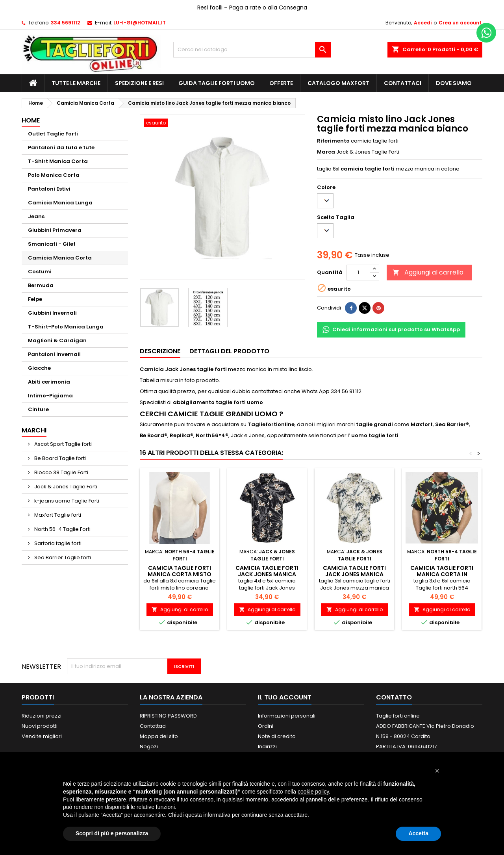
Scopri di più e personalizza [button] (112, 833)
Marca (326, 152)
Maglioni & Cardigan (57, 340)
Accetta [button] (418, 833)
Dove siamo (454, 83)
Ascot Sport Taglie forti (62, 444)
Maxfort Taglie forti (57, 515)
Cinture (38, 409)
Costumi (40, 272)
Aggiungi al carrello (428, 272)
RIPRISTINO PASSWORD (168, 716)
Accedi (423, 23)
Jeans (36, 216)
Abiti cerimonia (49, 382)
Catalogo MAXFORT (338, 83)
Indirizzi (267, 747)
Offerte (281, 83)
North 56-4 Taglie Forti (62, 529)
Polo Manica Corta (54, 175)
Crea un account (460, 23)
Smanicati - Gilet (52, 244)
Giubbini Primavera (55, 230)
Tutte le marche (76, 83)
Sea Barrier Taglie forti (62, 557)
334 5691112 (65, 23)
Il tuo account (285, 697)
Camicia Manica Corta (60, 258)
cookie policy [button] (313, 792)
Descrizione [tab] (160, 351)
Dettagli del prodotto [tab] (229, 351)
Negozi (149, 747)
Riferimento (333, 141)
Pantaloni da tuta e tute (61, 147)
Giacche (39, 368)
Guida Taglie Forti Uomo (217, 83)
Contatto (394, 697)
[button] (437, 771)
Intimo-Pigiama (50, 396)
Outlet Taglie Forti (53, 134)
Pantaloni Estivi (49, 189)
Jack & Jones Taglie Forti (65, 487)
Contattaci (403, 83)
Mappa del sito (159, 736)
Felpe (35, 299)
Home (31, 120)
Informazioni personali (287, 716)
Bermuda (41, 285)
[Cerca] (252, 50)
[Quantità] (358, 273)
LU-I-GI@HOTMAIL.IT (140, 23)
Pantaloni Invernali (54, 354)
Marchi (34, 430)
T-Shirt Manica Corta (58, 161)
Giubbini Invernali (52, 313)
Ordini (266, 726)
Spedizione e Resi (139, 83)
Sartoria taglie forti (57, 543)
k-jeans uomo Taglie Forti (66, 501)
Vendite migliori (42, 736)
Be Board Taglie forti (59, 458)
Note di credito (277, 736)
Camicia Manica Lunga (60, 203)
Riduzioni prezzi (42, 716)
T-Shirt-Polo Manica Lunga (66, 327)
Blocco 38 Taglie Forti (61, 472)
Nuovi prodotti (40, 726)
